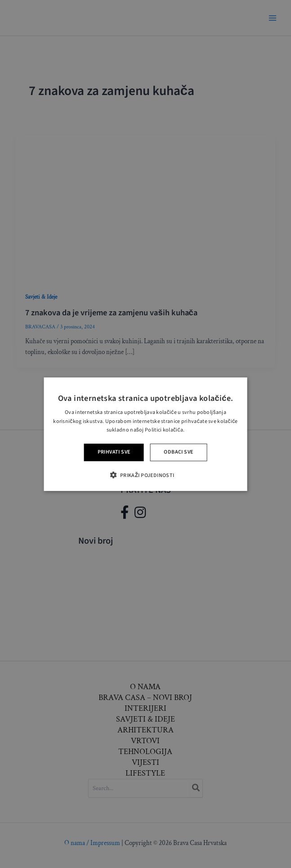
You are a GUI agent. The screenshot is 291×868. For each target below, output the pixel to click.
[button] (145, 475)
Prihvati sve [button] (114, 452)
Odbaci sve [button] (178, 452)
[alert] (145, 434)
